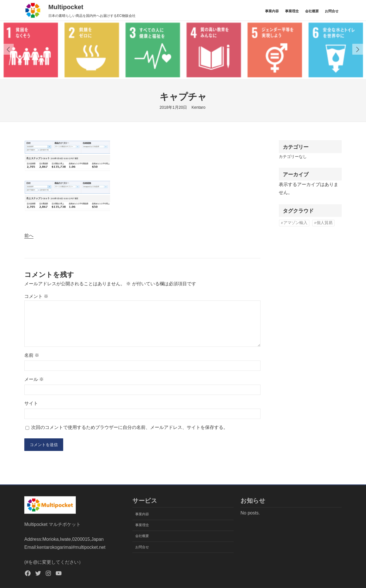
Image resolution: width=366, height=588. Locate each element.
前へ (29, 236)
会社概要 (312, 11)
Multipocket (66, 7)
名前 (32, 355)
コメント (36, 296)
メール (34, 379)
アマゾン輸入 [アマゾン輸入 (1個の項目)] (295, 223)
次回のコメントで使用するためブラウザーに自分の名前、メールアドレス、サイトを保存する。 (130, 427)
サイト (31, 403)
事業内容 (272, 11)
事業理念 (292, 11)
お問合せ (332, 11)
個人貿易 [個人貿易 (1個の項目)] (325, 223)
